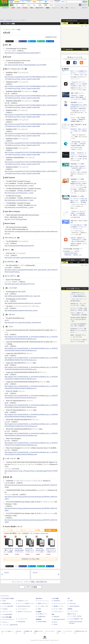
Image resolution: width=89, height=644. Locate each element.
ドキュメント (55, 8)
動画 (67, 8)
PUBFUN (70, 609)
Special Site (69, 49)
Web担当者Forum (7, 603)
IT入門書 (37, 530)
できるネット (6, 622)
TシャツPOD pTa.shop (75, 616)
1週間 (78, 23)
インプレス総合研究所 (8, 606)
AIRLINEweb (57, 601)
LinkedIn (51, 41)
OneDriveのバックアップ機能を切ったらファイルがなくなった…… (79, 330)
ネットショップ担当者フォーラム (26, 603)
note (42, 41)
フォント (73, 8)
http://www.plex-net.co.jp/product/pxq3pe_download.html (23, 323)
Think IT (4, 601)
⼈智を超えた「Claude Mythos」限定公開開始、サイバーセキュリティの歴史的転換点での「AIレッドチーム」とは (79, 99)
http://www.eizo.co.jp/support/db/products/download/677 (23, 53)
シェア (24, 41)
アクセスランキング (71, 21)
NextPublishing (21, 622)
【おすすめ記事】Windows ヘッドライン (77, 289)
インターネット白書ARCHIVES (10, 625)
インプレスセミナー (23, 609)
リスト (16, 41)
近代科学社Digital (42, 622)
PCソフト (24, 530)
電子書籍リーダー (51, 530)
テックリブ (54, 622)
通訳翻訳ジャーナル (58, 606)
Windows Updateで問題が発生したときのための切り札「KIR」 (78, 319)
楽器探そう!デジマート (43, 603)
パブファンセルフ (74, 611)
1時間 (65, 23)
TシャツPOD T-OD (43, 606)
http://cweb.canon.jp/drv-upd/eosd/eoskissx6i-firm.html (22, 258)
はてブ (33, 41)
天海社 (71, 601)
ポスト (11, 41)
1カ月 (85, 23)
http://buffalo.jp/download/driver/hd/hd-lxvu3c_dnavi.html (23, 303)
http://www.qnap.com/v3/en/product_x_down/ (19, 186)
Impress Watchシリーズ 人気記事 (75, 260)
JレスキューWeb (58, 609)
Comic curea (73, 603)
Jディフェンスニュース (59, 603)
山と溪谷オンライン (43, 614)
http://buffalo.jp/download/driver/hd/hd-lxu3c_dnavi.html (22, 296)
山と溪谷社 (39, 612)
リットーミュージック (43, 601)
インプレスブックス (23, 619)
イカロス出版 (55, 598)
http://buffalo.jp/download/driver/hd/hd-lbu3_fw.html (21, 311)
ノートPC (10, 530)
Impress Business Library (24, 606)
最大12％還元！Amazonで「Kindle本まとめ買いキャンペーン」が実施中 (79, 168)
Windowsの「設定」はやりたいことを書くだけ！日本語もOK (79, 131)
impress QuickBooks (74, 606)
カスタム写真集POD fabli (76, 619)
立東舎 (39, 609)
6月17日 (35, 573)
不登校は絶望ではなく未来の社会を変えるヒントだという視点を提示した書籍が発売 (79, 107)
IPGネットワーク (72, 614)
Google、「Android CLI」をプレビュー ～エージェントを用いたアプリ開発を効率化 (79, 155)
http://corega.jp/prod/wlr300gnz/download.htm (19, 246)
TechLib (55, 624)
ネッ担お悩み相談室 (7, 614)
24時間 (71, 23)
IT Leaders (5, 609)
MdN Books (56, 617)
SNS (62, 8)
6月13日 (6, 573)
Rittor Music (39, 598)
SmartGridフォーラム (23, 601)
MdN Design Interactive (59, 619)
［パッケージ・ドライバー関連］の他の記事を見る (30, 582)
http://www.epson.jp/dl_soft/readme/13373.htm (20, 284)
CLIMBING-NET (42, 617)
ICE (69, 598)
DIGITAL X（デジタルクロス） (25, 612)
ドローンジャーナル (7, 612)
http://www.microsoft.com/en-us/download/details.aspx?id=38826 (25, 65)
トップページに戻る (30, 587)
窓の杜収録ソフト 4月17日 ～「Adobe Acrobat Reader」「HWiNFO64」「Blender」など (73, 253)
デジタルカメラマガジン (8, 619)
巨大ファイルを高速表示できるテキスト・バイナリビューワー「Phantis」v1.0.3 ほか (79, 73)
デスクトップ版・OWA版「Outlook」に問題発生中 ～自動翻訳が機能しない (79, 119)
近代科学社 (39, 619)
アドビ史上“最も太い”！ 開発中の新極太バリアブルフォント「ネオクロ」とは (79, 227)
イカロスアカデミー (58, 612)
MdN (53, 614)
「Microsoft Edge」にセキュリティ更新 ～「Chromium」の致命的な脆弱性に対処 (79, 144)
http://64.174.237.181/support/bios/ (16, 219)
